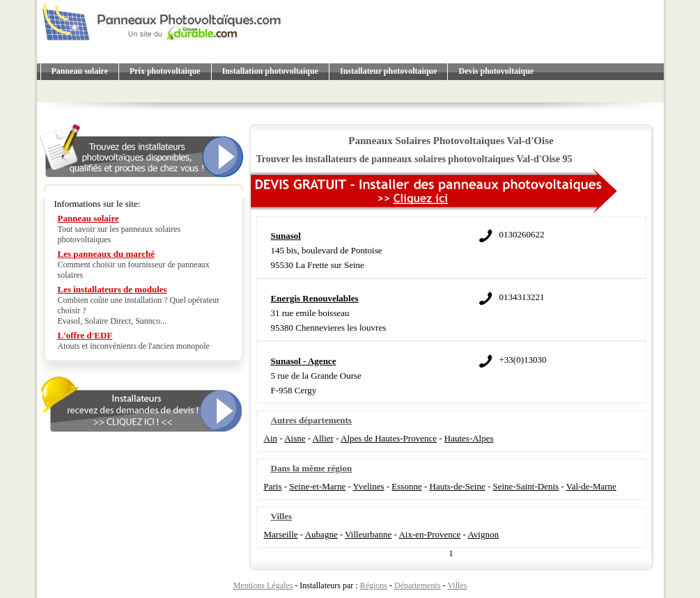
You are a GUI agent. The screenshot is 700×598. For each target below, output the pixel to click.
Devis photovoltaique (496, 71)
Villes (457, 585)
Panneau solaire (80, 71)
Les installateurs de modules (112, 289)
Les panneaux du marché (107, 254)
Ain (271, 438)
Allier (323, 438)
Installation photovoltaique (270, 71)
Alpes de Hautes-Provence (389, 438)
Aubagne (321, 534)
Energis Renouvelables (315, 298)
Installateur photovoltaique (388, 71)
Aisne (295, 438)
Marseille (281, 534)
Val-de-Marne (591, 486)
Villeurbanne (368, 534)
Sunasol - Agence (304, 361)
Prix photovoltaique (165, 71)
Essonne (406, 486)
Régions (374, 585)
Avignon (483, 534)
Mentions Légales (263, 585)
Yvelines (369, 486)
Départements (418, 585)
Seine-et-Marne (317, 486)
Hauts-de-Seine (458, 486)
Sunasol (286, 236)
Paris (273, 486)
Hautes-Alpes (469, 438)
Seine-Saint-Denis (526, 486)
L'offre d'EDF (85, 335)
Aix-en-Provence (429, 534)
